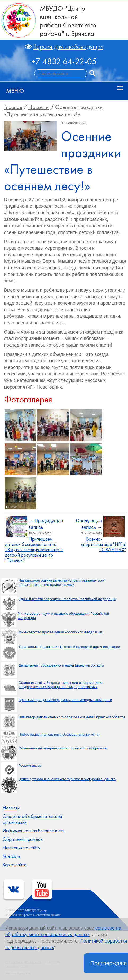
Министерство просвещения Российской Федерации (60, 632)
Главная (13, 107)
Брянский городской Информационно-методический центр (65, 700)
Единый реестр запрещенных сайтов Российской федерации (67, 599)
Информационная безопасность (34, 831)
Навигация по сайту (21, 848)
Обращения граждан (23, 839)
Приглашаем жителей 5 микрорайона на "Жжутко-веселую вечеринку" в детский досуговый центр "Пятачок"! (34, 550)
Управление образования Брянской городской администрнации (69, 647)
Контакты (12, 856)
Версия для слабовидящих (68, 47)
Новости (39, 107)
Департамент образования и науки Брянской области (61, 665)
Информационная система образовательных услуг (59, 734)
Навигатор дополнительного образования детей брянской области (72, 717)
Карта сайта (15, 865)
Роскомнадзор (30, 765)
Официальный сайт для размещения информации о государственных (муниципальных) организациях (60, 685)
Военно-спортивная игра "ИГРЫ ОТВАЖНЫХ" (103, 544)
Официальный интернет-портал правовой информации (63, 748)
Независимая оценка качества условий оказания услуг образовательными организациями (62, 582)
